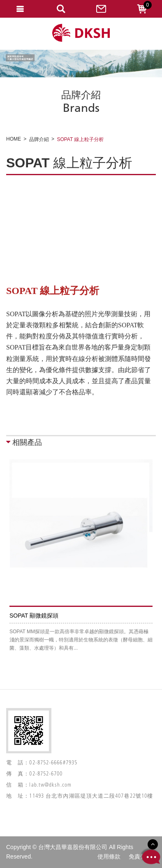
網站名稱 (81, 33)
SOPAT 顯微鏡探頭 (34, 616)
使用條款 (109, 856)
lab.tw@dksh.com (50, 785)
